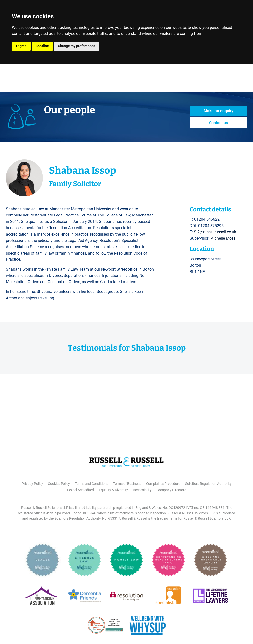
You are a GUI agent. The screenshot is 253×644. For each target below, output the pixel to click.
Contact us (218, 123)
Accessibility (142, 490)
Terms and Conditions (92, 484)
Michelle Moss (223, 238)
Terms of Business (127, 484)
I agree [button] (21, 46)
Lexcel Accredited (81, 490)
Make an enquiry (219, 111)
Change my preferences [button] (76, 46)
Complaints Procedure (163, 484)
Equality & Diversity (113, 490)
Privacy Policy (32, 484)
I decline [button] (42, 46)
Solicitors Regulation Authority (208, 484)
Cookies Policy (59, 484)
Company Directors (171, 490)
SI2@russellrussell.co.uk (215, 232)
